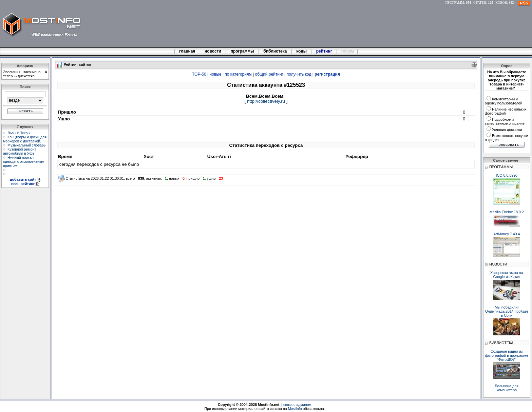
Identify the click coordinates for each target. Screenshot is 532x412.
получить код (299, 74)
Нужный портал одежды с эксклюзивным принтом (24, 161)
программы (242, 51)
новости (213, 51)
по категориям (238, 74)
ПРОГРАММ (455, 3)
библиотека (275, 51)
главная (187, 51)
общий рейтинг (269, 74)
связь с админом (297, 405)
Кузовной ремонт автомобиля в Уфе (20, 151)
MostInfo (295, 409)
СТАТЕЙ (480, 3)
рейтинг (325, 51)
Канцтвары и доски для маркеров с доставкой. (25, 139)
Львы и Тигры (19, 133)
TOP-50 (199, 74)
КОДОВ (501, 3)
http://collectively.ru (266, 101)
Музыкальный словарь (26, 145)
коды (302, 51)
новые (216, 74)
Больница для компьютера (507, 388)
